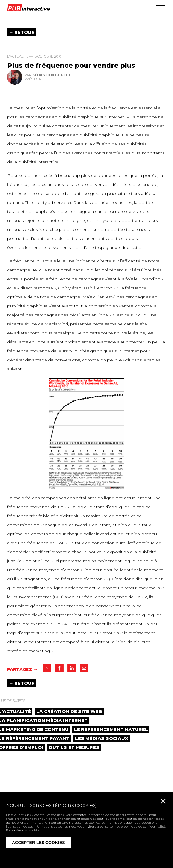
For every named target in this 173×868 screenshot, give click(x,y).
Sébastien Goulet (52, 75)
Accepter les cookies (38, 843)
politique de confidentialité (144, 826)
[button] (160, 7)
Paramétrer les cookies (23, 830)
